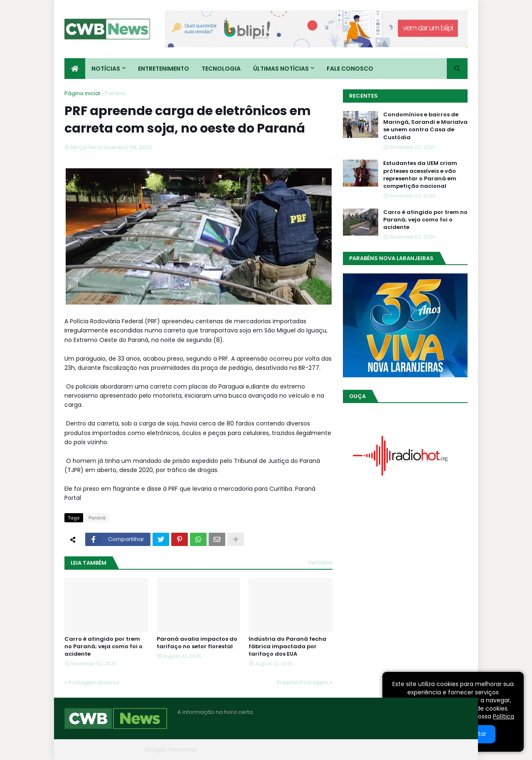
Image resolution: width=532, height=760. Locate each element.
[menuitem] (75, 69)
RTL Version (452, 749)
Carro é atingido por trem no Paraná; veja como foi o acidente (103, 647)
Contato (417, 749)
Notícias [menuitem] (106, 69)
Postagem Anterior (94, 683)
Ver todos (320, 562)
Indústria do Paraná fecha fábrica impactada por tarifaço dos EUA (287, 647)
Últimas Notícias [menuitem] (281, 69)
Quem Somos (378, 749)
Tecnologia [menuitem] (221, 69)
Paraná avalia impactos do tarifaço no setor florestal (197, 643)
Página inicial (82, 93)
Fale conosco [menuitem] (350, 69)
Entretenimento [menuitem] (164, 69)
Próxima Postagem (303, 683)
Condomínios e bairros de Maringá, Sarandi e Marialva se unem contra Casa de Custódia (425, 126)
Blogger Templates (171, 749)
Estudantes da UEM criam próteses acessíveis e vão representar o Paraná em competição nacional (420, 175)
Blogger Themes (119, 749)
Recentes (363, 96)
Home (342, 749)
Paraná (115, 93)
